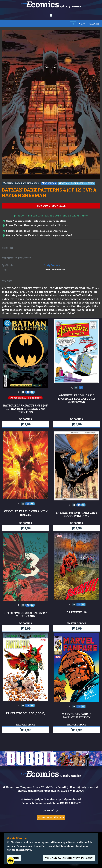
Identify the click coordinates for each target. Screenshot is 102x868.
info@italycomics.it (84, 787)
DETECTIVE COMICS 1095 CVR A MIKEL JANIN (26, 615)
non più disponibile (51, 206)
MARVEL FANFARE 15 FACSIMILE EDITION (76, 716)
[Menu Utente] (51, 15)
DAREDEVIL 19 (77, 612)
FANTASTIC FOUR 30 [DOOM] (26, 713)
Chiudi (14, 858)
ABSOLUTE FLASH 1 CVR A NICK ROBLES (25, 513)
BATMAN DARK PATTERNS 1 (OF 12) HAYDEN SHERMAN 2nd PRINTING (25, 409)
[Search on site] (73, 24)
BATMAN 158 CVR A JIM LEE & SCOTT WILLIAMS (76, 514)
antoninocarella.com (51, 817)
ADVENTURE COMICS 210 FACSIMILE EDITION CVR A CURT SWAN (77, 399)
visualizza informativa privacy (69, 858)
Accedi (94, 24)
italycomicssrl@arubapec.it (37, 791)
